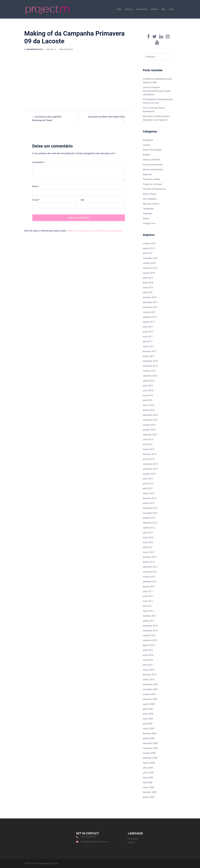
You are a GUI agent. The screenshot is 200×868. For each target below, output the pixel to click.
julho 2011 (148, 591)
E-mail (36, 200)
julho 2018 (148, 278)
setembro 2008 (150, 758)
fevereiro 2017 (150, 351)
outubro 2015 (149, 425)
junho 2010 (148, 655)
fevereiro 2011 (150, 616)
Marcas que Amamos (153, 169)
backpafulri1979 (35, 49)
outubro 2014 (149, 430)
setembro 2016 (150, 376)
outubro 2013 (149, 474)
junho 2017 (148, 332)
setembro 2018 (150, 268)
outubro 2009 (149, 694)
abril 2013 (148, 488)
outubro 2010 (149, 635)
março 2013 (149, 493)
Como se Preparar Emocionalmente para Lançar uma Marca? (157, 91)
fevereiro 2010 (150, 675)
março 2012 (149, 552)
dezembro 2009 (150, 684)
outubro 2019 (149, 243)
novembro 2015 (150, 420)
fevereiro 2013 (150, 498)
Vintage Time (149, 223)
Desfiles (147, 155)
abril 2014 (148, 444)
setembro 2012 (150, 523)
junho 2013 (148, 484)
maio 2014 (148, 439)
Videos (146, 218)
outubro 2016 (149, 371)
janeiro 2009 (149, 738)
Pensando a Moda (151, 179)
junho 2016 (148, 391)
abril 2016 (148, 400)
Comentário (39, 162)
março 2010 (149, 670)
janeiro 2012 (149, 562)
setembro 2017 (150, 317)
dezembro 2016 (150, 361)
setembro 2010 (150, 640)
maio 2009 (148, 719)
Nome (36, 186)
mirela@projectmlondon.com (94, 842)
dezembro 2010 (150, 626)
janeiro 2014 (149, 459)
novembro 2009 (150, 689)
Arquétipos (148, 140)
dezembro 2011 (150, 567)
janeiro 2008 (149, 797)
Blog (163, 9)
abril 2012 (148, 547)
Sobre (119, 9)
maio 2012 (148, 542)
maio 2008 (148, 778)
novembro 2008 (150, 748)
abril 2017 (148, 342)
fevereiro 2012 (150, 557)
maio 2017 (148, 337)
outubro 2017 (149, 312)
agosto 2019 (149, 248)
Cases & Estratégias (152, 150)
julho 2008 (148, 768)
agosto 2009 (149, 704)
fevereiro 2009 (150, 733)
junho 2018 (148, 283)
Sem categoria (150, 199)
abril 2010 (148, 665)
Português (133, 839)
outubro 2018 (149, 263)
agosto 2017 (149, 322)
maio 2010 (148, 660)
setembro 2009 (150, 699)
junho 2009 (148, 714)
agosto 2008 (149, 763)
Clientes (154, 9)
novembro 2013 (150, 469)
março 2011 (149, 611)
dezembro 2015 (150, 415)
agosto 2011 (149, 587)
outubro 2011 (149, 577)
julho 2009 (148, 709)
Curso (171, 9)
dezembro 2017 (150, 302)
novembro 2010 (150, 631)
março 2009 (149, 729)
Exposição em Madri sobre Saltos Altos (106, 117)
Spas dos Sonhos (151, 204)
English (131, 842)
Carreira (147, 145)
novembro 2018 (150, 258)
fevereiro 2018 (150, 297)
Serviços (129, 9)
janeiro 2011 (149, 621)
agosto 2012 (149, 528)
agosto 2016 (149, 381)
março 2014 (149, 449)
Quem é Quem (150, 194)
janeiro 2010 (149, 680)
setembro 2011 (150, 582)
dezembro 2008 (150, 743)
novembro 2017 (150, 307)
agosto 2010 (149, 645)
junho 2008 (148, 773)
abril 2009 (148, 724)
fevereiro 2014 (150, 454)
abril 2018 (148, 292)
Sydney (55, 863)
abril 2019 (148, 253)
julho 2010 (148, 650)
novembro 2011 (150, 572)
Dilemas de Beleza (152, 160)
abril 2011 (148, 606)
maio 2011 (148, 601)
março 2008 (149, 787)
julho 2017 (148, 327)
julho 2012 (148, 533)
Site (82, 200)
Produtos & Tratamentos (154, 189)
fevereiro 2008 (150, 792)
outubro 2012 (149, 518)
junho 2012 (148, 538)
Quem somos (142, 9)
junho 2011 (148, 596)
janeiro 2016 (149, 410)
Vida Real (147, 214)
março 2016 (149, 405)
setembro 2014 (150, 435)
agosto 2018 (149, 273)
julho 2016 (148, 386)
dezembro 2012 (150, 508)
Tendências (148, 209)
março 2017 (149, 346)
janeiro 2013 (149, 503)
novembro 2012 (150, 513)
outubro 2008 (149, 753)
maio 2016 (148, 395)
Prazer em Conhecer (152, 184)
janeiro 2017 (149, 356)
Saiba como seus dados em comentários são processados (95, 231)
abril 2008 (148, 783)
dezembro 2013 (150, 464)
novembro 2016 (150, 366)
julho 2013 (148, 479)
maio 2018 (148, 288)
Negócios (147, 174)
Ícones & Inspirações (153, 165)
